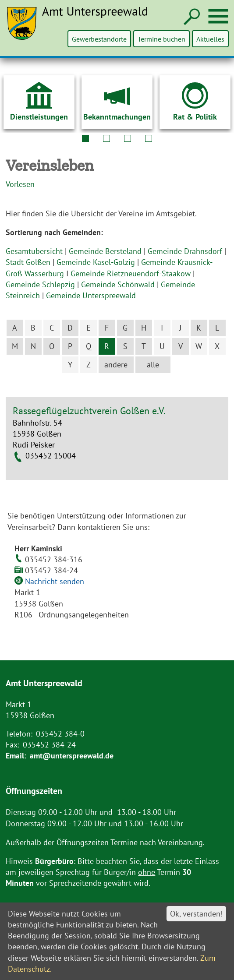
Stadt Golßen (28, 262)
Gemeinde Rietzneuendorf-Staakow (131, 273)
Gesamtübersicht (34, 251)
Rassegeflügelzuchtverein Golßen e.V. (89, 411)
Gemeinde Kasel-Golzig (96, 262)
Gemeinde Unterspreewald (91, 295)
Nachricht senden (55, 581)
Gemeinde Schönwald (118, 284)
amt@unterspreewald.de (72, 756)
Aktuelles (210, 39)
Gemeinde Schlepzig (40, 284)
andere (116, 365)
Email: (16, 756)
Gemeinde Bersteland (105, 251)
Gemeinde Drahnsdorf (185, 251)
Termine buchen (162, 39)
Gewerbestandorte (100, 39)
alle (153, 365)
